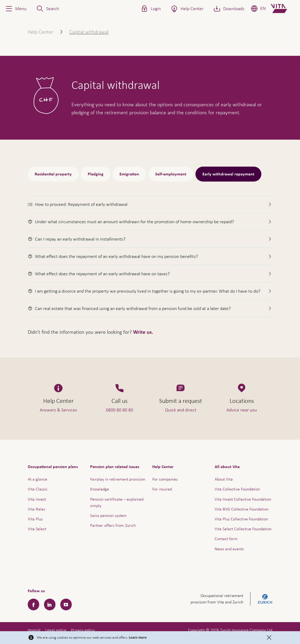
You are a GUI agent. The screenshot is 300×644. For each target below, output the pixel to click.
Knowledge (100, 489)
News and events (229, 549)
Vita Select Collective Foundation (243, 529)
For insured (162, 489)
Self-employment (171, 174)
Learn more (138, 638)
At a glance (37, 479)
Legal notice (56, 630)
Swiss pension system (108, 515)
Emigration (129, 174)
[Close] (269, 638)
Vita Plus (35, 519)
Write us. (143, 332)
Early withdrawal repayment (228, 174)
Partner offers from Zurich (113, 525)
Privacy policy (83, 630)
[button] (15, 9)
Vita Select (37, 529)
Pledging (96, 174)
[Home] (283, 9)
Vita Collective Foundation (237, 489)
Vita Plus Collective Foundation (241, 519)
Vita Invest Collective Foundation (243, 499)
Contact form (226, 539)
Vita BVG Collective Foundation (242, 509)
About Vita (224, 479)
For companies (165, 479)
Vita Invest (37, 499)
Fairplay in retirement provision (118, 479)
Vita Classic (38, 489)
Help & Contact (259, 626)
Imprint (34, 630)
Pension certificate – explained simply (117, 502)
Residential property (53, 174)
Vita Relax (37, 509)
